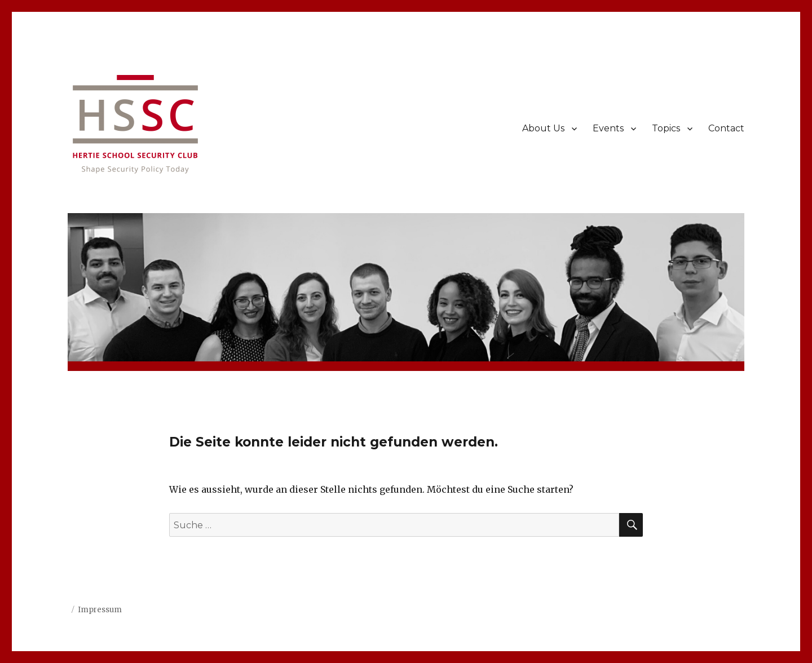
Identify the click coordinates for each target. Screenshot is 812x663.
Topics (666, 128)
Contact (726, 128)
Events (608, 128)
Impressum (100, 610)
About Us (543, 128)
